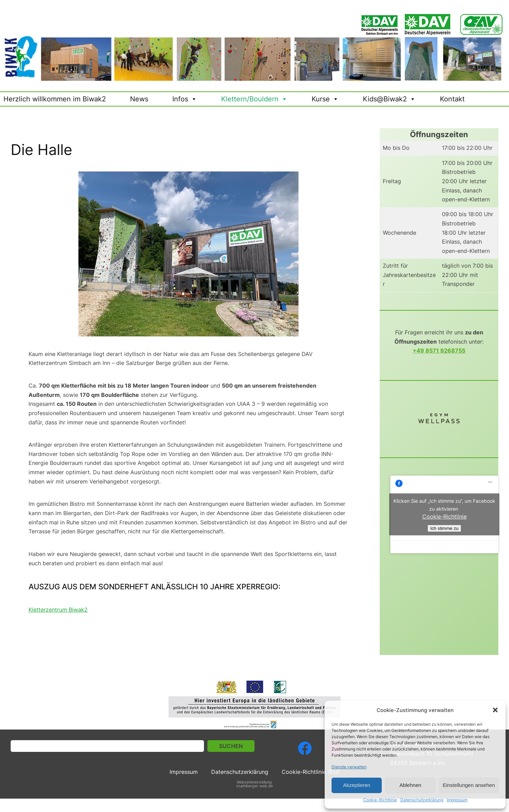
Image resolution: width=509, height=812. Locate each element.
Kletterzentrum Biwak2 (58, 610)
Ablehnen (410, 785)
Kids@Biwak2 (389, 99)
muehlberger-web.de (254, 786)
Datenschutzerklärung (422, 800)
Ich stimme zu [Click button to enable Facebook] (444, 528)
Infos (185, 99)
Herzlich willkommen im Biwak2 (55, 99)
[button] (495, 710)
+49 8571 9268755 (439, 351)
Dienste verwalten (349, 767)
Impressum (457, 800)
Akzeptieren (356, 785)
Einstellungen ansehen (469, 785)
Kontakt (452, 99)
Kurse (325, 99)
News (139, 99)
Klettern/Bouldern (254, 99)
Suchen (231, 746)
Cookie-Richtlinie (380, 800)
